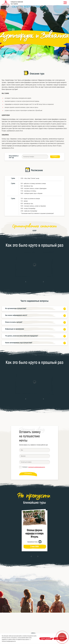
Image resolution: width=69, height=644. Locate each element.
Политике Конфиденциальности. (9, 641)
